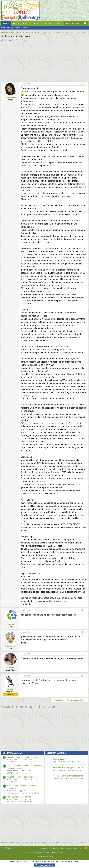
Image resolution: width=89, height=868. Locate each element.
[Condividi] (82, 84)
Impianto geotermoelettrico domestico (23, 777)
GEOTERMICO (12, 762)
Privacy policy (66, 848)
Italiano (9, 848)
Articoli (16, 23)
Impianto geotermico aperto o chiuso (22, 757)
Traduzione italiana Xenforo (44, 856)
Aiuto (75, 848)
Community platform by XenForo (44, 853)
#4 (85, 654)
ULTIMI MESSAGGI (12, 753)
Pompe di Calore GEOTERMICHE (19, 802)
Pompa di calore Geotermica (19, 797)
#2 (85, 610)
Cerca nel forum (21, 28)
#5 (85, 676)
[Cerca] (85, 23)
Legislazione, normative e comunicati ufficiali (23, 793)
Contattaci (44, 848)
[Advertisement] (44, 61)
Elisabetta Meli (9, 40)
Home (81, 848)
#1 (85, 84)
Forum (6, 23)
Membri (48, 23)
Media (36, 23)
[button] (30, 23)
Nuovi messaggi (7, 28)
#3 (85, 632)
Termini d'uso (55, 848)
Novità (25, 23)
